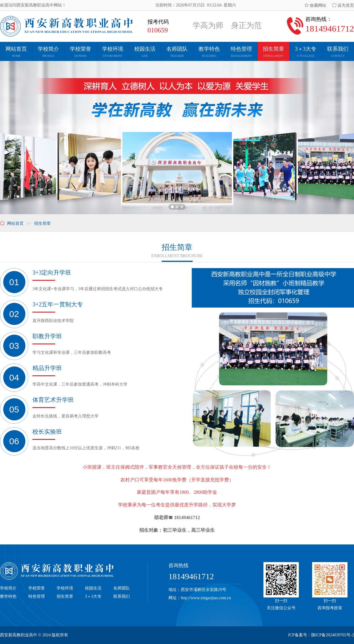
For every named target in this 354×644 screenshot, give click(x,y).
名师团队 (122, 588)
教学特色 (8, 596)
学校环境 (65, 588)
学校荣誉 (37, 588)
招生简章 (65, 596)
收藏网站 (315, 5)
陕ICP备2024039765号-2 (333, 635)
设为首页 (343, 5)
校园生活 (93, 588)
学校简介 (8, 588)
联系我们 (122, 596)
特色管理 (37, 596)
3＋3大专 (93, 596)
